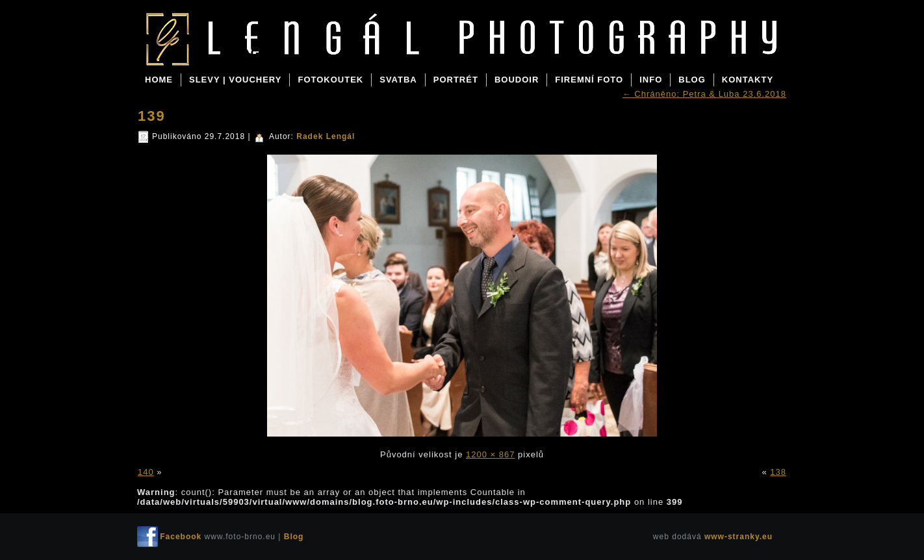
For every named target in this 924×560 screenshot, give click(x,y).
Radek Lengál (326, 136)
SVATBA (398, 80)
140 (146, 472)
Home (159, 80)
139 (152, 116)
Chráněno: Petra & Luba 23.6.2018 (704, 94)
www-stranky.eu (738, 537)
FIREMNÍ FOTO (589, 80)
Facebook (181, 537)
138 (778, 472)
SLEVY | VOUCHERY (235, 80)
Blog (240, 53)
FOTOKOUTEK (330, 80)
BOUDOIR (517, 80)
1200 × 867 (490, 454)
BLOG (692, 80)
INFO (651, 80)
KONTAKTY (748, 80)
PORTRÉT (456, 80)
